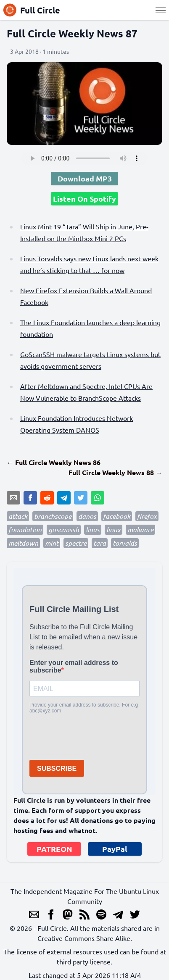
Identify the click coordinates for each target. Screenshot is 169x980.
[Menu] (161, 10)
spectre (76, 543)
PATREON (54, 849)
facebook (117, 516)
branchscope (53, 516)
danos (87, 516)
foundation (25, 529)
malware (140, 529)
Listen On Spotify (84, 198)
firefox (147, 516)
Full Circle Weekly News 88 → (115, 472)
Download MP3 (85, 178)
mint (52, 543)
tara (100, 543)
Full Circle (32, 10)
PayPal (115, 849)
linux (114, 529)
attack (18, 516)
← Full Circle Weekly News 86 (54, 462)
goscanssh (64, 529)
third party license (84, 962)
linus (93, 529)
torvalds (125, 543)
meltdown (23, 543)
